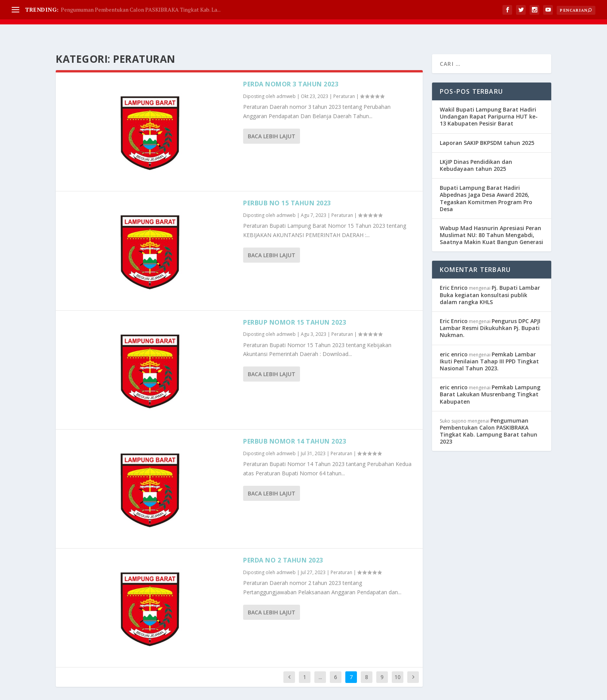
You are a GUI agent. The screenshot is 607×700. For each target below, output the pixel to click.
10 (398, 658)
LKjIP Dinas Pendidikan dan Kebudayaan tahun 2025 (476, 146)
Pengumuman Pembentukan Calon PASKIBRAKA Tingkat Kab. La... (141, 9)
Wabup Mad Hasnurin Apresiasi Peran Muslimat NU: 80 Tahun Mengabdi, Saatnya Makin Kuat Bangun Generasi (491, 216)
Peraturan (344, 77)
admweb (286, 77)
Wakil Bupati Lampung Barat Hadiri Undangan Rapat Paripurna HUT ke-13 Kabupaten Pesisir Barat (489, 97)
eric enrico (454, 335)
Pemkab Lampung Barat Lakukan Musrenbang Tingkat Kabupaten (490, 375)
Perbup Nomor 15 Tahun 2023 (295, 303)
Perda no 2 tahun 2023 (283, 541)
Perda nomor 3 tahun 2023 (291, 65)
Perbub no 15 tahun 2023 (287, 184)
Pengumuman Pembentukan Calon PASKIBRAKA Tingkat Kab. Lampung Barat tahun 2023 (489, 412)
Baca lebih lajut (272, 117)
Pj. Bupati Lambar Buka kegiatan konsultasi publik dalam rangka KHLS (490, 275)
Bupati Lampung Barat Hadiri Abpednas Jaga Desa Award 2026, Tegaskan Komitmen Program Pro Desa (486, 179)
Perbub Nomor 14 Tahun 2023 (295, 422)
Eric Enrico (454, 268)
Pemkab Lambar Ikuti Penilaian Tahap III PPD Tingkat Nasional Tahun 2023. (489, 342)
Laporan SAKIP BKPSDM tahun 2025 (487, 123)
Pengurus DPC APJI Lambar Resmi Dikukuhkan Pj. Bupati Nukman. (490, 309)
